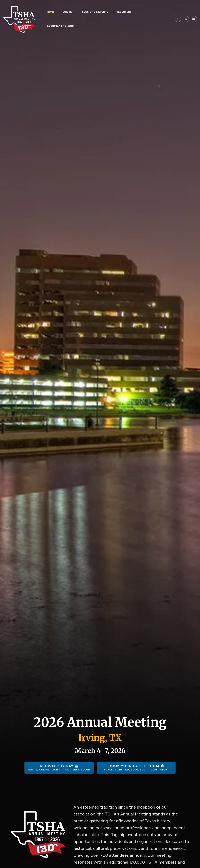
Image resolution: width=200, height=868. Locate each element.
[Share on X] (186, 19)
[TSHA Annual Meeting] (20, 19)
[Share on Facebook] (178, 19)
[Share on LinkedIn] (194, 19)
